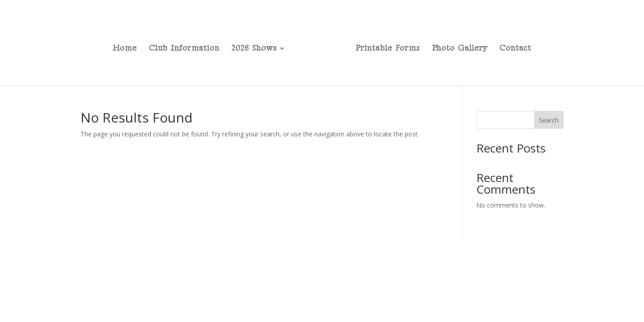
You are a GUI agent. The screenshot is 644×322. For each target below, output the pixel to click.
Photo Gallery (460, 49)
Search (549, 120)
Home (125, 49)
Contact (515, 49)
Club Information (184, 49)
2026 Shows (254, 49)
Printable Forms (388, 49)
